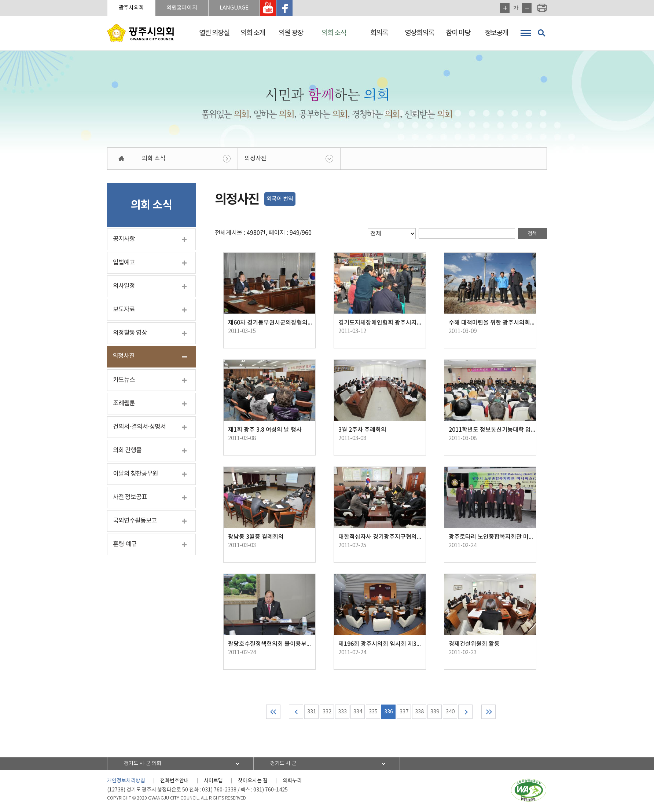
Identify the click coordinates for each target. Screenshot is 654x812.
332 (327, 712)
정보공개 (496, 33)
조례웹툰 (124, 403)
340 (450, 712)
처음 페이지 (273, 712)
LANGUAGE (234, 8)
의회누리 (292, 781)
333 (342, 712)
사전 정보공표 (130, 497)
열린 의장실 (214, 33)
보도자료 (124, 310)
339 (435, 712)
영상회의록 (419, 33)
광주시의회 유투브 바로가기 (268, 8)
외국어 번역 (280, 199)
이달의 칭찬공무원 (135, 474)
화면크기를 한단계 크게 (505, 8)
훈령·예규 (125, 544)
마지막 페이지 (488, 712)
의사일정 (124, 286)
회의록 (379, 33)
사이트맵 (213, 781)
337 (404, 712)
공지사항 (124, 239)
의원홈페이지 (182, 8)
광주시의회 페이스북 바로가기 (284, 8)
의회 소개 (253, 33)
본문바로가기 (0, 0)
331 (312, 712)
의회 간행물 (127, 450)
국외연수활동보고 (135, 521)
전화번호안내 (174, 781)
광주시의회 (131, 8)
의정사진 (256, 158)
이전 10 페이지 (296, 712)
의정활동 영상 (130, 333)
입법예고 (124, 263)
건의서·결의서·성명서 (139, 427)
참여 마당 (458, 33)
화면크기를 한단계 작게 (527, 8)
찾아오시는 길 (253, 781)
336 (389, 712)
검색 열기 (541, 33)
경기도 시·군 (284, 764)
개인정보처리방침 (126, 781)
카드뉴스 (124, 380)
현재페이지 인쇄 (542, 8)
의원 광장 (291, 33)
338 (419, 712)
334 (358, 712)
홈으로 (121, 159)
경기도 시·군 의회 (143, 764)
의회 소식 (334, 33)
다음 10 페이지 (465, 712)
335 (373, 712)
